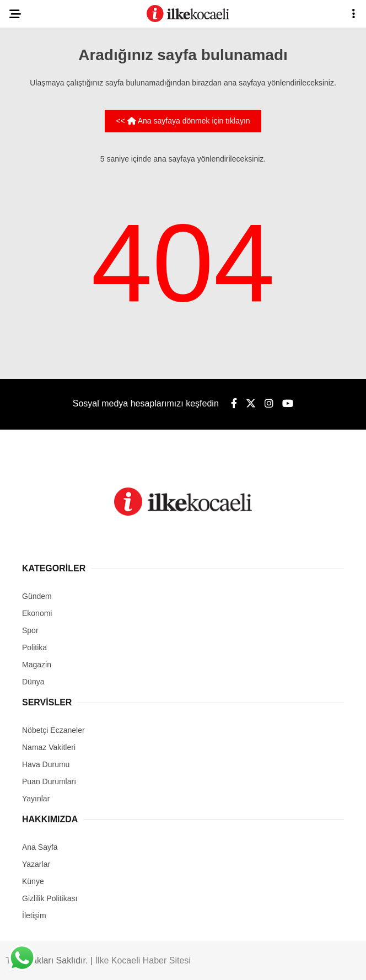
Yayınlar (36, 799)
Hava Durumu (46, 764)
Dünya (33, 682)
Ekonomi (37, 613)
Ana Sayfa (40, 847)
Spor (30, 630)
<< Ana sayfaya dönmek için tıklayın (183, 121)
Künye (33, 881)
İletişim (34, 915)
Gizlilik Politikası (50, 898)
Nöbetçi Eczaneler (53, 730)
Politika (34, 647)
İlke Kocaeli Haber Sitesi (142, 960)
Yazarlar (36, 864)
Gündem (37, 596)
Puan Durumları (49, 781)
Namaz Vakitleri (49, 747)
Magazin (37, 665)
